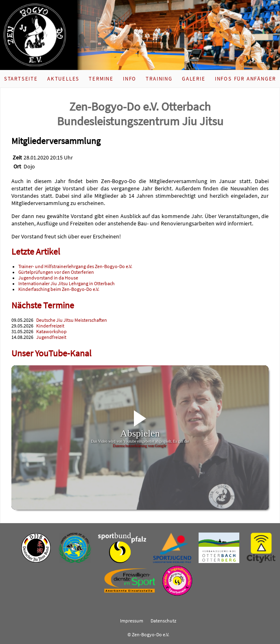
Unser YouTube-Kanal (51, 353)
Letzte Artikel (36, 252)
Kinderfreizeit (50, 326)
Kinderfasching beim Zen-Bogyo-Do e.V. (59, 289)
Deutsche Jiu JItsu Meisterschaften (72, 320)
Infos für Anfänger (245, 79)
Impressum (132, 621)
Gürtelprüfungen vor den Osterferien (56, 272)
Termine (101, 79)
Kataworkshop (51, 332)
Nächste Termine (43, 305)
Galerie (194, 79)
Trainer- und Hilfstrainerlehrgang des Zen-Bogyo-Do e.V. (75, 266)
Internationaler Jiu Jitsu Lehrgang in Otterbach (67, 284)
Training (159, 79)
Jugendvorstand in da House (48, 278)
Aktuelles (63, 79)
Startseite (21, 79)
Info (130, 79)
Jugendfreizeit (51, 337)
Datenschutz (163, 621)
